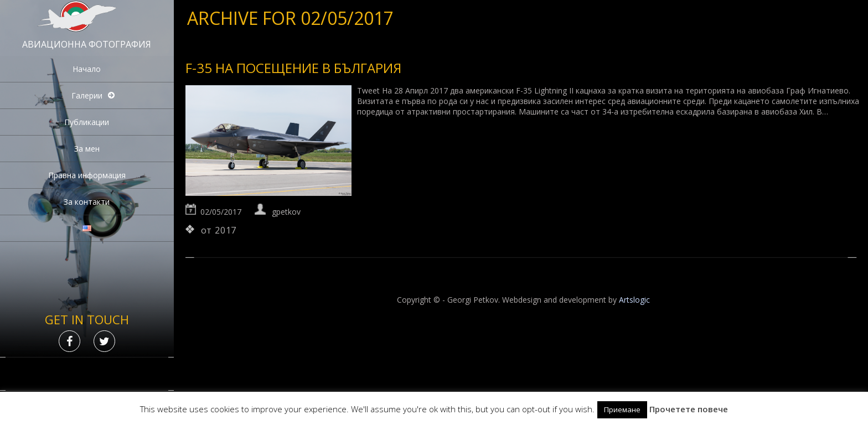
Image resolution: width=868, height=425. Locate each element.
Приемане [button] (622, 410)
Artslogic (634, 300)
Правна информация (87, 175)
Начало (87, 69)
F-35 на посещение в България (293, 68)
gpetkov (286, 212)
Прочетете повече (689, 409)
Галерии (87, 95)
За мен (87, 149)
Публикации (87, 122)
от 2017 (219, 230)
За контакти (87, 202)
